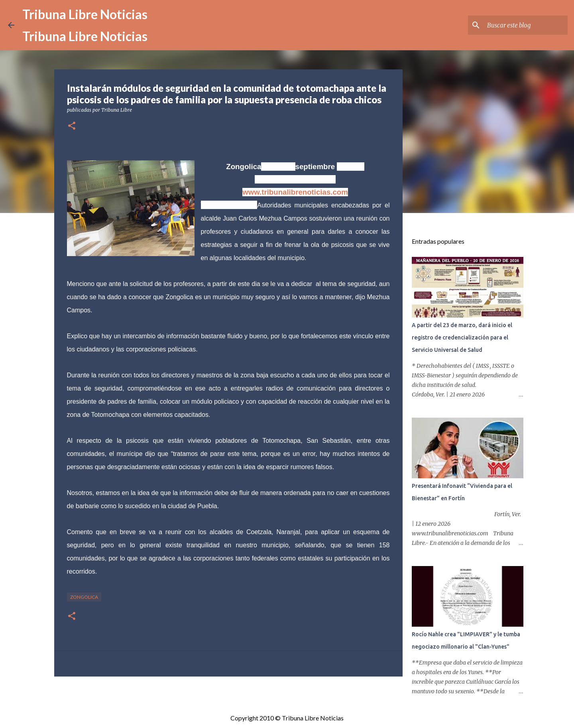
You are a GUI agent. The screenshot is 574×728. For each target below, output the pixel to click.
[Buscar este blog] (526, 25)
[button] (72, 126)
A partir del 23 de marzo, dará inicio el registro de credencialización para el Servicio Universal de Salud (462, 337)
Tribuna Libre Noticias (85, 14)
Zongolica (84, 597)
